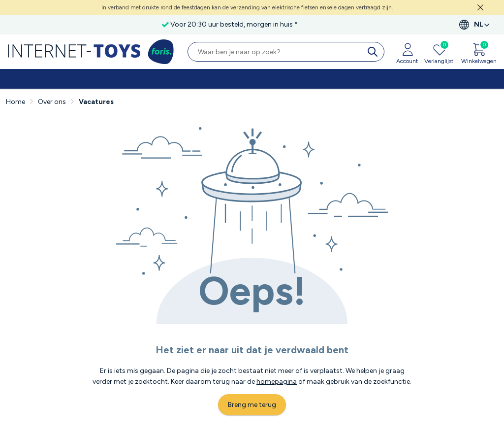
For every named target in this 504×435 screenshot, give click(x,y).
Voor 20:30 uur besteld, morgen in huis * (234, 24)
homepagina (277, 382)
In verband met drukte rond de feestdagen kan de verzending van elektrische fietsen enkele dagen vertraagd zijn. (247, 7)
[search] (375, 52)
